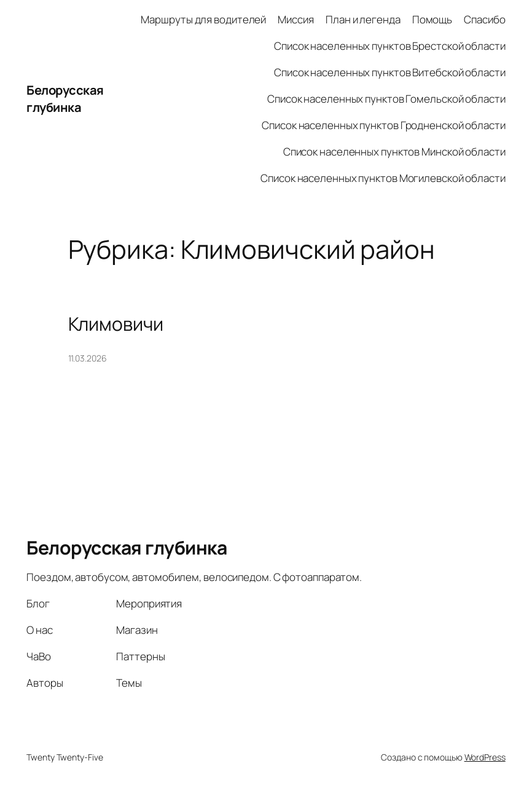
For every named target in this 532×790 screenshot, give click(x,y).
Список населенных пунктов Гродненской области (384, 125)
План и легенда (363, 19)
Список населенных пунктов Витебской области (390, 72)
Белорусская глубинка (65, 99)
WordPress (485, 757)
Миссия (295, 19)
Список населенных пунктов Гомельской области (386, 99)
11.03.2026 (88, 358)
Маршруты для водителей (203, 19)
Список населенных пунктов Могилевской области (383, 178)
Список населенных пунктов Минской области (394, 152)
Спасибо (484, 19)
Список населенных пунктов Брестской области (390, 46)
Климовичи (116, 324)
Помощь (432, 19)
